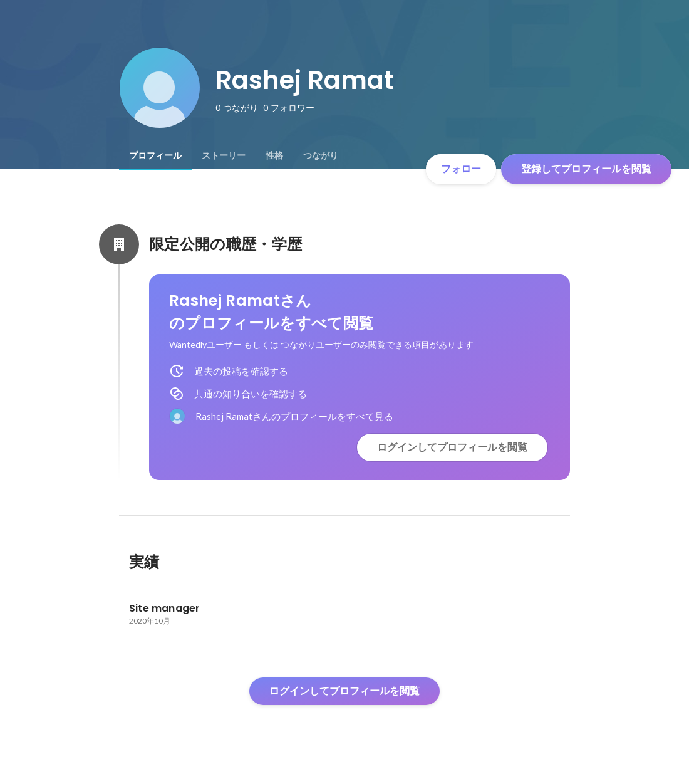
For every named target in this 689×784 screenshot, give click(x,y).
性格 (274, 155)
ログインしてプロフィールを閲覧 (452, 447)
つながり (321, 155)
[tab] (155, 155)
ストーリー (224, 155)
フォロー (461, 169)
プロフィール (155, 155)
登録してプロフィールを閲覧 (586, 169)
